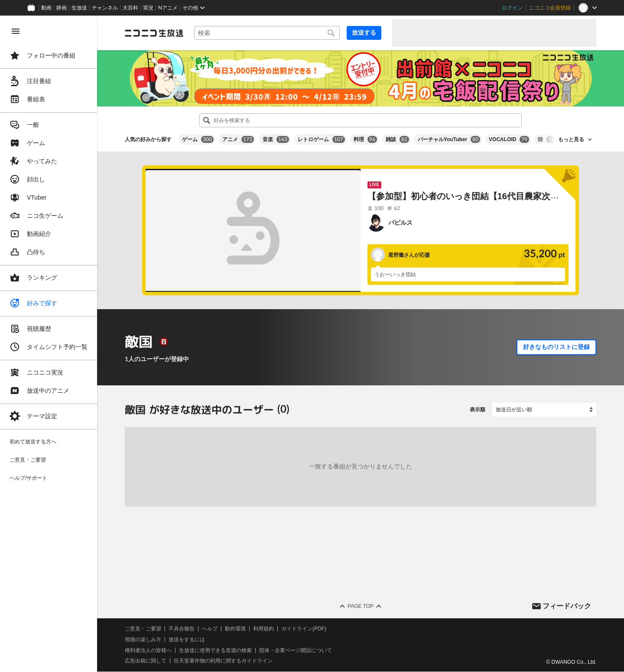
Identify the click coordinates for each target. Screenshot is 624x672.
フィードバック (567, 606)
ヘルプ (210, 629)
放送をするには (187, 640)
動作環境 (235, 629)
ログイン (512, 8)
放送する (364, 32)
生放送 (79, 8)
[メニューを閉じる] (16, 31)
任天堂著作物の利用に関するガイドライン (223, 661)
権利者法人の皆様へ (148, 650)
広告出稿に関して (146, 661)
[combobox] (267, 33)
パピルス (400, 223)
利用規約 (263, 629)
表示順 (478, 410)
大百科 (130, 8)
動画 (46, 8)
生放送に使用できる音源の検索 (215, 650)
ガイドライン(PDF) (304, 629)
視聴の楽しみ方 (143, 640)
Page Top (361, 606)
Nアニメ (168, 8)
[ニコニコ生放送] (154, 33)
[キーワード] (267, 33)
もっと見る (571, 139)
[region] (49, 344)
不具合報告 (182, 629)
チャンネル (105, 8)
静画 (62, 8)
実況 (148, 8)
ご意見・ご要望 (143, 629)
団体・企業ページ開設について (296, 650)
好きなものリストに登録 (556, 347)
